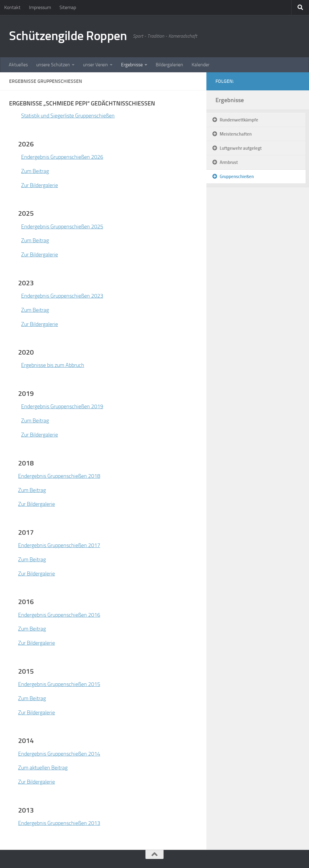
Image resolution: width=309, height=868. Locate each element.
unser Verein (96, 65)
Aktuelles (18, 65)
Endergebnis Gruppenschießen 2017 (59, 545)
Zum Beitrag (35, 171)
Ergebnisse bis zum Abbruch (53, 365)
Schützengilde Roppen (68, 36)
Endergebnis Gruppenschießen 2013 (59, 823)
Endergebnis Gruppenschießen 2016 (59, 615)
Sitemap (68, 7)
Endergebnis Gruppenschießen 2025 (62, 227)
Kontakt (12, 7)
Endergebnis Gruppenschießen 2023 (62, 296)
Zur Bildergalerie (40, 185)
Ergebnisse (132, 65)
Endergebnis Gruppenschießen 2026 (62, 157)
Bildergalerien (169, 65)
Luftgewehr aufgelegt (241, 148)
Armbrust (229, 162)
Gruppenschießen (237, 177)
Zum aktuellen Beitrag (43, 768)
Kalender (201, 65)
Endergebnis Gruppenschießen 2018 (59, 476)
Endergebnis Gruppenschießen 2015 (59, 684)
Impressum (40, 7)
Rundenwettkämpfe (239, 120)
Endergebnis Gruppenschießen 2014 (59, 754)
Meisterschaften (236, 134)
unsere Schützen (53, 65)
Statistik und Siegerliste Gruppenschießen (68, 116)
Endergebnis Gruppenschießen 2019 (62, 406)
